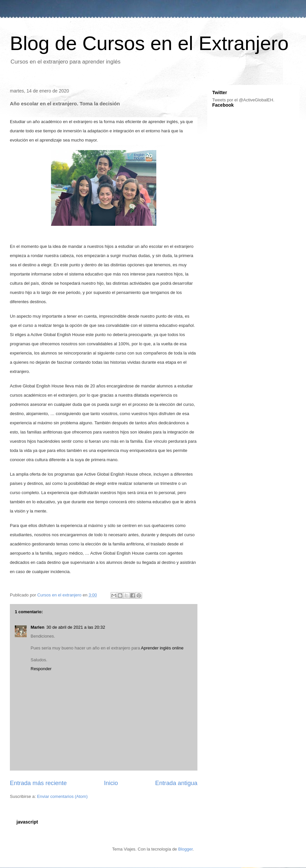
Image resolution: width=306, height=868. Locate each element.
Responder (41, 669)
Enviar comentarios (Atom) (62, 796)
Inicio (111, 783)
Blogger (185, 849)
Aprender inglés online (162, 648)
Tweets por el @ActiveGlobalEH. (243, 100)
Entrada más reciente (38, 783)
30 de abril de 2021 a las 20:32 (76, 627)
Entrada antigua (176, 783)
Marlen (38, 627)
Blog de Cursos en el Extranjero (149, 43)
